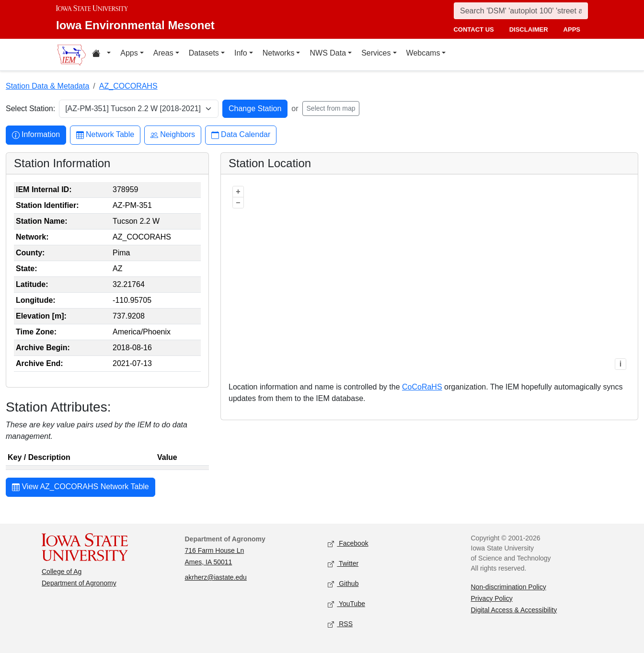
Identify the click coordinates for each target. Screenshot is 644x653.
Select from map (331, 108)
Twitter (343, 564)
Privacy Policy (492, 598)
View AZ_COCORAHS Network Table (80, 488)
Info (241, 53)
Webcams (423, 53)
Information (36, 135)
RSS (340, 624)
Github (343, 584)
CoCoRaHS (422, 387)
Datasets (204, 53)
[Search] (521, 11)
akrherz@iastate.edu (216, 577)
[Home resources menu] (101, 55)
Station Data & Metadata (47, 86)
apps (572, 29)
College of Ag (62, 572)
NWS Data (328, 53)
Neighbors (173, 135)
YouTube (346, 604)
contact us (473, 29)
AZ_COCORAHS (128, 86)
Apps (129, 53)
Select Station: (30, 109)
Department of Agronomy (79, 583)
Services (376, 53)
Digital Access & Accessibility (514, 610)
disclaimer (529, 29)
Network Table (105, 135)
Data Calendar (241, 135)
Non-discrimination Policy (509, 587)
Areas (163, 53)
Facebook (348, 544)
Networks (279, 53)
